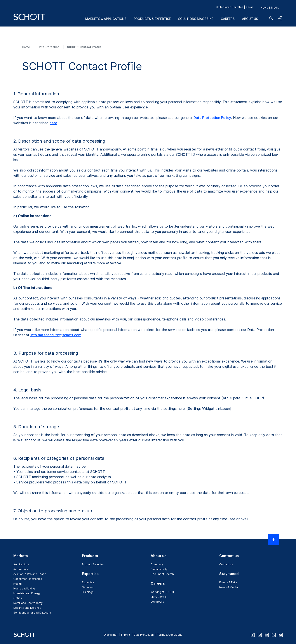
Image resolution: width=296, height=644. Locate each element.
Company (157, 564)
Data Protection (49, 47)
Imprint (126, 635)
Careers (228, 19)
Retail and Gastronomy (28, 603)
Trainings (88, 592)
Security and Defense (27, 608)
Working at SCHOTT (163, 592)
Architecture (21, 564)
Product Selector (93, 564)
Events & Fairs (228, 582)
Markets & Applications (106, 19)
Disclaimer (111, 635)
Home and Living (24, 588)
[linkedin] (267, 635)
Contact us (226, 564)
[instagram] (260, 635)
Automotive (21, 569)
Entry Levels (159, 597)
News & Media (270, 8)
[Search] (271, 18)
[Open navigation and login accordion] (280, 18)
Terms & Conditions (170, 635)
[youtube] (281, 635)
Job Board (157, 602)
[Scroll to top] (273, 540)
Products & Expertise (152, 19)
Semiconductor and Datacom (32, 613)
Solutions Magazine (196, 19)
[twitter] (274, 635)
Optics (18, 598)
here (53, 123)
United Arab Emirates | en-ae (235, 7)
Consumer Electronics (28, 579)
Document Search (162, 574)
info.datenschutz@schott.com (56, 335)
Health (17, 584)
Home (26, 47)
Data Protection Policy (212, 118)
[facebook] (253, 635)
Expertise (88, 582)
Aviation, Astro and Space (30, 574)
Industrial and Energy (27, 593)
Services (88, 587)
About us (250, 19)
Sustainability (159, 569)
